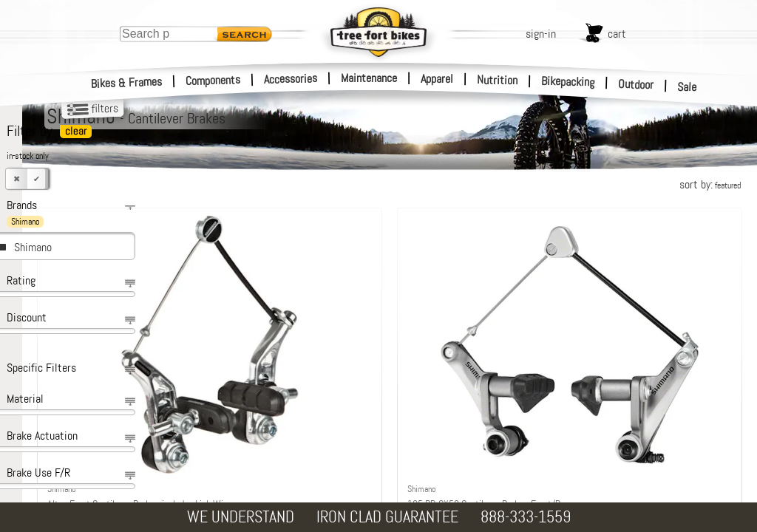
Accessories (291, 79)
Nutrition (497, 80)
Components (213, 80)
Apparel (437, 79)
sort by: (710, 184)
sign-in (541, 34)
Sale (687, 87)
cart (617, 34)
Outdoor (636, 84)
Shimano (33, 247)
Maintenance (369, 78)
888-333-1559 (526, 517)
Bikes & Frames (127, 83)
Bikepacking (568, 82)
